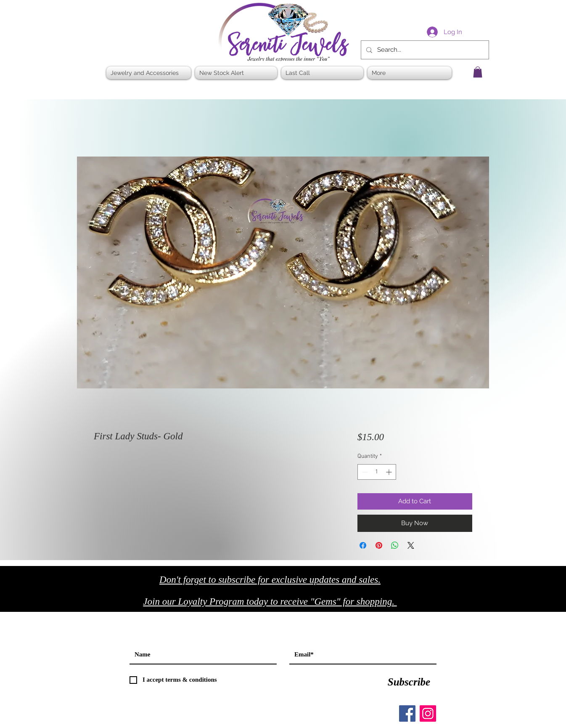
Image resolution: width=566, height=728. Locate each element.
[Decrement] (364, 472)
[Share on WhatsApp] (395, 545)
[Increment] (390, 472)
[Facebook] (407, 713)
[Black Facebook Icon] (443, 604)
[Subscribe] (409, 682)
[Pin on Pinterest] (379, 545)
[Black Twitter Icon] (460, 604)
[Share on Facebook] (363, 545)
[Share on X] (411, 545)
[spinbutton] (377, 472)
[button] (478, 72)
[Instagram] (428, 713)
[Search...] (424, 50)
